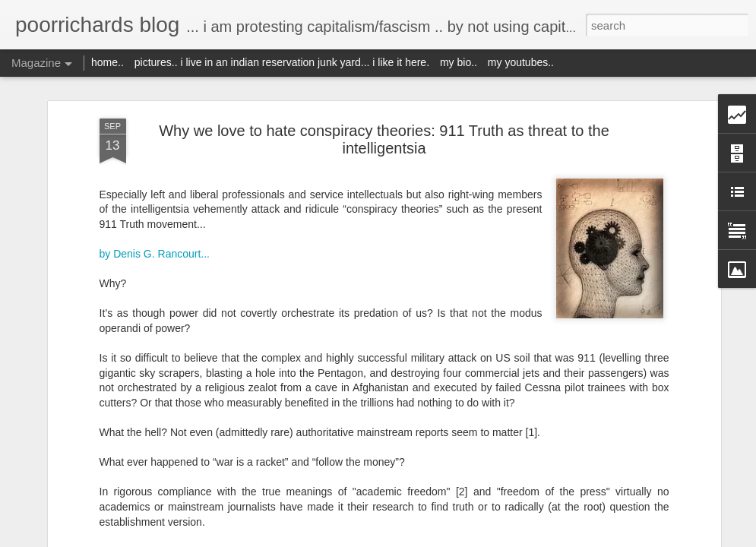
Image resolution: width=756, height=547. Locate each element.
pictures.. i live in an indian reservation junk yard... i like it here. (282, 62)
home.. (108, 62)
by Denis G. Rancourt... (155, 254)
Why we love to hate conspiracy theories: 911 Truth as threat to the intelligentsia (384, 139)
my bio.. (459, 62)
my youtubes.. (521, 62)
